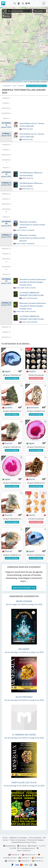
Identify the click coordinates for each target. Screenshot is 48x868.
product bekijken (12, 378)
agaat (6, 371)
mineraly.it (24, 858)
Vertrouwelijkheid (35, 838)
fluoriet (7, 443)
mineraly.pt (24, 861)
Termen (5, 838)
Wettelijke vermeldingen (18, 838)
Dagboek (7, 86)
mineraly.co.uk (29, 855)
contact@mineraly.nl (28, 848)
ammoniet (33, 407)
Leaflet (25, 82)
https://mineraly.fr (24, 850)
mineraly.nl (10, 861)
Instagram (33, 846)
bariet (31, 479)
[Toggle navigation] (44, 3)
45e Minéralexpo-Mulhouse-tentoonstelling (31, 175)
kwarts (31, 371)
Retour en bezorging (18, 840)
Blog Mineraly (10, 846)
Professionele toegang (35, 840)
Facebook (22, 846)
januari (21, 86)
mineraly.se (38, 861)
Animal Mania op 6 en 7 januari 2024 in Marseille (32, 126)
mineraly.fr (14, 855)
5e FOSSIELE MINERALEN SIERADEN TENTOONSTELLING (32, 295)
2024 (14, 86)
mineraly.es (38, 858)
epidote (7, 407)
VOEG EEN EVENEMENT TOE (24, 588)
